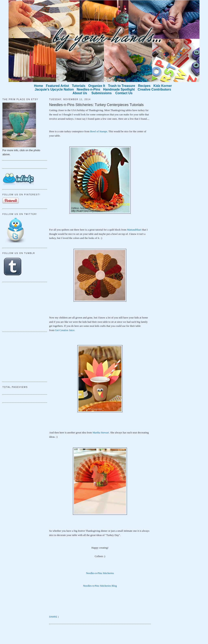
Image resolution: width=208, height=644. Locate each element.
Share (53, 617)
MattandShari (134, 230)
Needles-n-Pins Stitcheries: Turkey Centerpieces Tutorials (96, 105)
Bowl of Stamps (99, 131)
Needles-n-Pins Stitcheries (100, 573)
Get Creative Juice (65, 330)
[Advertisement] (23, 306)
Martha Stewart (101, 432)
